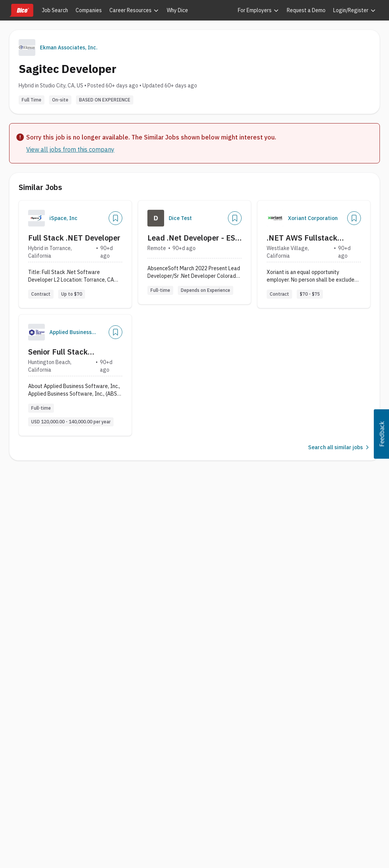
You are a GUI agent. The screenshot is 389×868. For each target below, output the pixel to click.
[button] (381, 434)
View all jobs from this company (70, 149)
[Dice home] (21, 10)
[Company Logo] (36, 218)
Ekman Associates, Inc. (69, 48)
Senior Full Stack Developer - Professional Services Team (71, 352)
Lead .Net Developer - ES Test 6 (191, 238)
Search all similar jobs (339, 447)
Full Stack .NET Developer (74, 238)
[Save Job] (115, 218)
